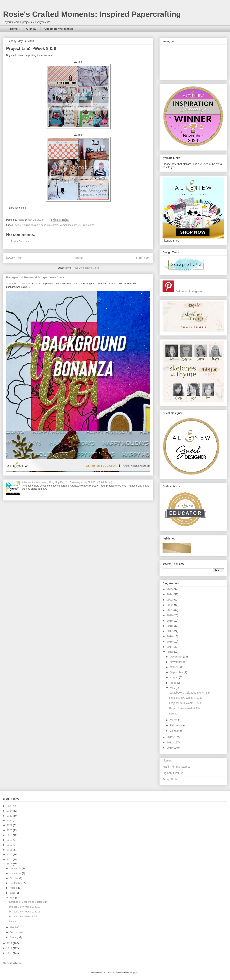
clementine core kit (70, 225)
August (174, 677)
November (176, 662)
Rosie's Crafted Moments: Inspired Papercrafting (92, 14)
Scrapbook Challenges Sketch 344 (190, 693)
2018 (170, 626)
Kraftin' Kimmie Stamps (176, 767)
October (175, 667)
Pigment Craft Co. (173, 773)
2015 (170, 642)
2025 (170, 589)
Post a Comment (20, 241)
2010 (170, 748)
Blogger (134, 972)
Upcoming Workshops (59, 29)
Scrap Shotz (170, 779)
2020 (170, 615)
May (173, 688)
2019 (170, 621)
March (174, 720)
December (176, 657)
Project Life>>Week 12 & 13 (186, 698)
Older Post (143, 258)
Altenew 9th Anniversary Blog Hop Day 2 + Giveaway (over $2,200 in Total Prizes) (67, 482)
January (175, 731)
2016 (170, 636)
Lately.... (174, 714)
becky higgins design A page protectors (37, 225)
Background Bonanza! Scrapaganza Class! (36, 277)
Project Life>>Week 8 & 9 (184, 708)
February (176, 725)
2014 (170, 647)
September (177, 672)
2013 (170, 652)
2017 (170, 631)
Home (14, 29)
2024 (170, 594)
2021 (170, 610)
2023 (170, 600)
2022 (170, 605)
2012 (170, 737)
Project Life (88, 225)
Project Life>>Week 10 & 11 (186, 703)
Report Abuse (12, 963)
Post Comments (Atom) (86, 268)
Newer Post (14, 258)
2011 (170, 742)
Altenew (31, 29)
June (173, 683)
